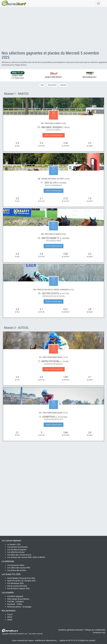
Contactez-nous (99, 633)
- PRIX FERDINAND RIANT (54, 357)
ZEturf (10, 617)
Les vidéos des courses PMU (19, 568)
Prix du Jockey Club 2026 (17, 586)
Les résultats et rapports (17, 550)
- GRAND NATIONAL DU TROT (54, 179)
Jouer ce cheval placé (53, 191)
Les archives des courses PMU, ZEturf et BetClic (26, 557)
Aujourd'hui (52, 85)
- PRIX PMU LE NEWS (53, 123)
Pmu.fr (10, 615)
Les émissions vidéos (16, 565)
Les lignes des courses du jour (19, 555)
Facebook (11, 604)
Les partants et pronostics (18, 547)
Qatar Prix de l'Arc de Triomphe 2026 (21, 581)
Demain (63, 85)
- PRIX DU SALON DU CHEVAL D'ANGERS (53, 290)
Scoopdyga (27, 607)
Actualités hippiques (15, 596)
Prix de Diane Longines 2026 (18, 588)
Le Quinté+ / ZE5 (14, 544)
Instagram (20, 601)
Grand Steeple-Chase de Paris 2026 (21, 578)
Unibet (10, 620)
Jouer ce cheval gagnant (54, 135)
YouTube (11, 601)
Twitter (19, 604)
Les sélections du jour (16, 552)
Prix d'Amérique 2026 (15, 583)
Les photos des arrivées (17, 570)
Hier (42, 85)
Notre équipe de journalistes (18, 599)
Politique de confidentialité (95, 630)
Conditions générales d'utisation (71, 630)
